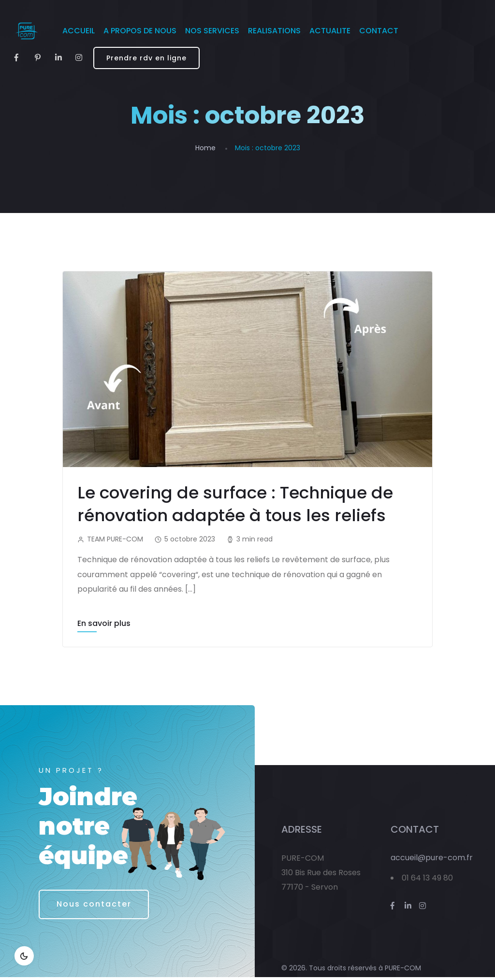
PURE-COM (403, 971)
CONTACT (379, 31)
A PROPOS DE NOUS (140, 31)
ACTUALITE (330, 31)
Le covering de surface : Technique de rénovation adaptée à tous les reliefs (237, 504)
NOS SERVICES (212, 31)
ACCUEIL (79, 31)
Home (205, 148)
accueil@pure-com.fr (432, 860)
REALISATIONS (274, 31)
